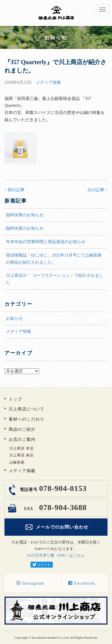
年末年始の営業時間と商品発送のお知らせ (46, 242)
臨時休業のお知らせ (25, 215)
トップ (15, 399)
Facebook (82, 583)
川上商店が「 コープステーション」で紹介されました (55, 279)
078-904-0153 (52, 488)
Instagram (30, 583)
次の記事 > (98, 190)
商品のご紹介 (22, 429)
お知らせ (14, 318)
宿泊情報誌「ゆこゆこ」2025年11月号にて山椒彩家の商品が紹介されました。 (54, 259)
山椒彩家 (17, 462)
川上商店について (27, 409)
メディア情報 (48, 82)
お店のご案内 (22, 440)
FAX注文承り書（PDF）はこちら (56, 555)
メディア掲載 (22, 471)
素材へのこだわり (27, 419)
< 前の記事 (14, 190)
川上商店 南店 (22, 455)
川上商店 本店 (22, 448)
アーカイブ (56, 365)
